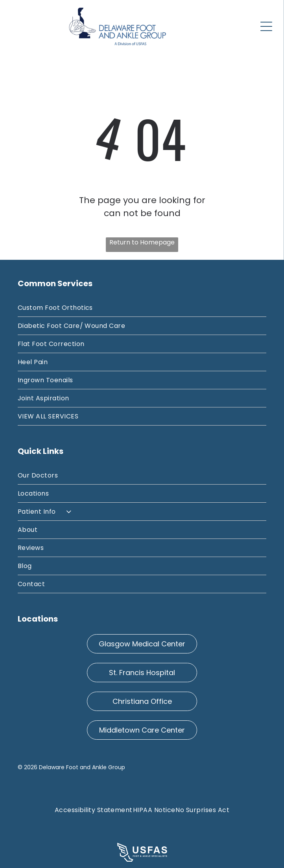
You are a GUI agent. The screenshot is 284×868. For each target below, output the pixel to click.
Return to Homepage (142, 242)
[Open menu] (266, 26)
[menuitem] (142, 308)
